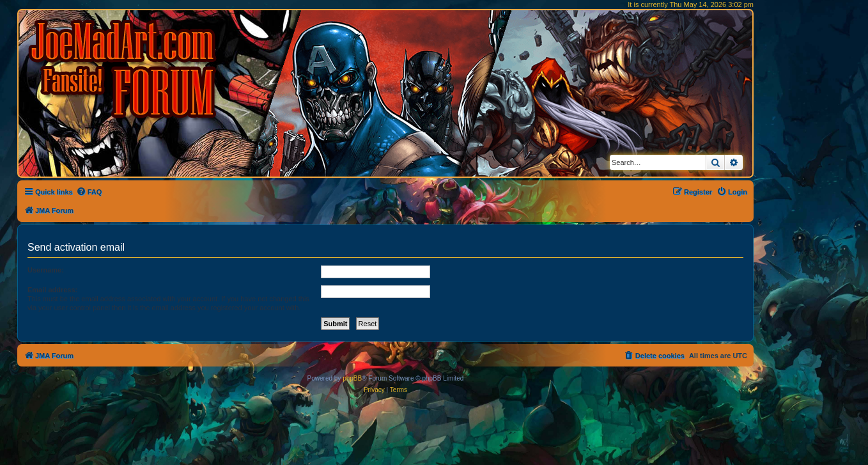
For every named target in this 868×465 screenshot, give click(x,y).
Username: (46, 270)
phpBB (352, 378)
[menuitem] (89, 192)
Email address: (52, 290)
